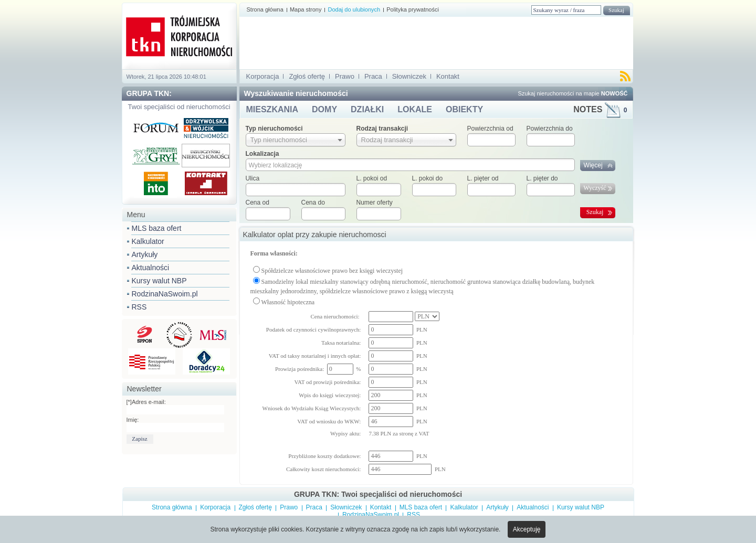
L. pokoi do (428, 178)
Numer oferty (375, 203)
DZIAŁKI (367, 109)
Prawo (345, 76)
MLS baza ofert (157, 228)
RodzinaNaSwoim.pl (165, 294)
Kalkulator (148, 241)
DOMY (324, 109)
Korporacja (263, 76)
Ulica (253, 178)
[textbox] (296, 190)
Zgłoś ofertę (307, 76)
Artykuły (145, 254)
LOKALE (415, 109)
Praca (373, 76)
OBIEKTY (464, 109)
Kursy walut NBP (159, 281)
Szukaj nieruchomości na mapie (573, 93)
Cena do (313, 203)
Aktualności (151, 268)
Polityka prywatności (413, 9)
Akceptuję (527, 529)
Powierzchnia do (550, 129)
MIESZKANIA (272, 109)
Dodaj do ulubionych (354, 9)
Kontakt (448, 76)
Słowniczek (409, 76)
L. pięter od (483, 178)
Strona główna (265, 9)
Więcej (593, 165)
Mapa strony (306, 9)
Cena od (258, 203)
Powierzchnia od (490, 129)
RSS (139, 307)
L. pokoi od (372, 178)
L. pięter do (542, 178)
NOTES (600, 109)
